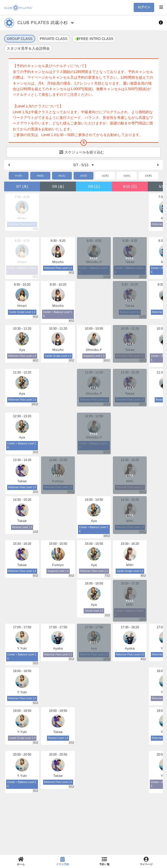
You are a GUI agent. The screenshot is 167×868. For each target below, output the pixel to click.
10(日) (83, 176)
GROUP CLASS (20, 39)
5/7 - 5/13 (83, 165)
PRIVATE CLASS (54, 39)
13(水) (148, 176)
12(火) (127, 176)
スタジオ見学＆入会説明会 (28, 48)
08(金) (40, 176)
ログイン (144, 7)
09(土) (62, 176)
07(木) (19, 176)
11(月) (105, 176)
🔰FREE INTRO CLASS (94, 39)
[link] (21, 861)
